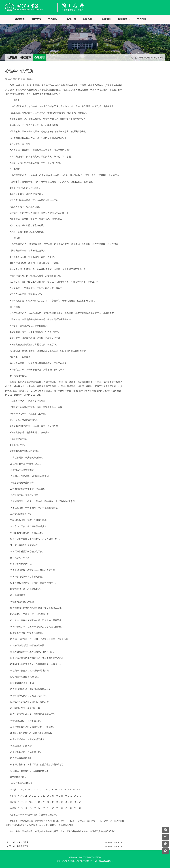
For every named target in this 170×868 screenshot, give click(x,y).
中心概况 (52, 19)
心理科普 (40, 58)
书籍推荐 (26, 58)
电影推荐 (12, 58)
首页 (131, 58)
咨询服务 (123, 19)
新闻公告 (71, 19)
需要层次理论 (22, 846)
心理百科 (88, 19)
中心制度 (141, 19)
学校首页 (20, 19)
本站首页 (36, 19)
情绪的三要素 (22, 842)
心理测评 (106, 19)
